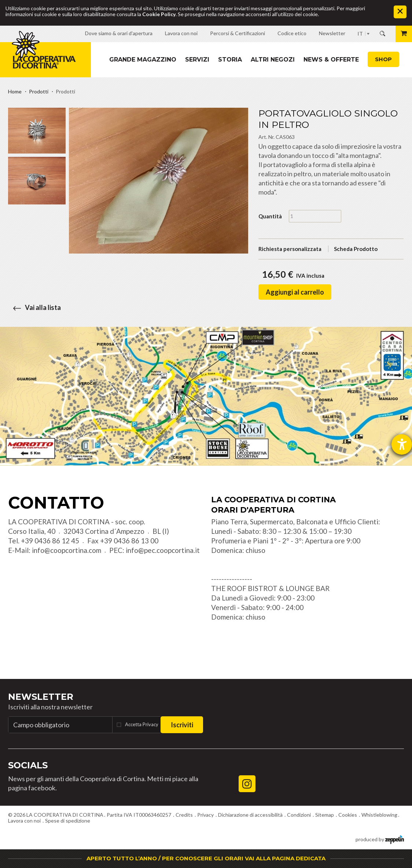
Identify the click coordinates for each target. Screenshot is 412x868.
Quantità (270, 216)
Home (15, 91)
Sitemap (325, 815)
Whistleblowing (379, 815)
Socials (28, 765)
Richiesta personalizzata (290, 249)
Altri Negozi (273, 60)
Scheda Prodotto (356, 249)
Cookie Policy (159, 14)
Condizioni (299, 815)
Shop (383, 59)
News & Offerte (331, 60)
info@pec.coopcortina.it (163, 550)
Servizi (197, 60)
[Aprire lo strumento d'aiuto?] (402, 444)
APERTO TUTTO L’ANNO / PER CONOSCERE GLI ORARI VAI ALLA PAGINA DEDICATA (206, 858)
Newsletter (41, 697)
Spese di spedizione (68, 821)
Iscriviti (182, 725)
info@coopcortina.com (67, 550)
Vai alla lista (34, 307)
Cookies (348, 815)
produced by (380, 839)
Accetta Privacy (142, 724)
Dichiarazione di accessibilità (250, 815)
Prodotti (39, 91)
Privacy (205, 815)
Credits (184, 815)
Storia (230, 60)
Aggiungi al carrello (295, 292)
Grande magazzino (143, 60)
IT (360, 34)
